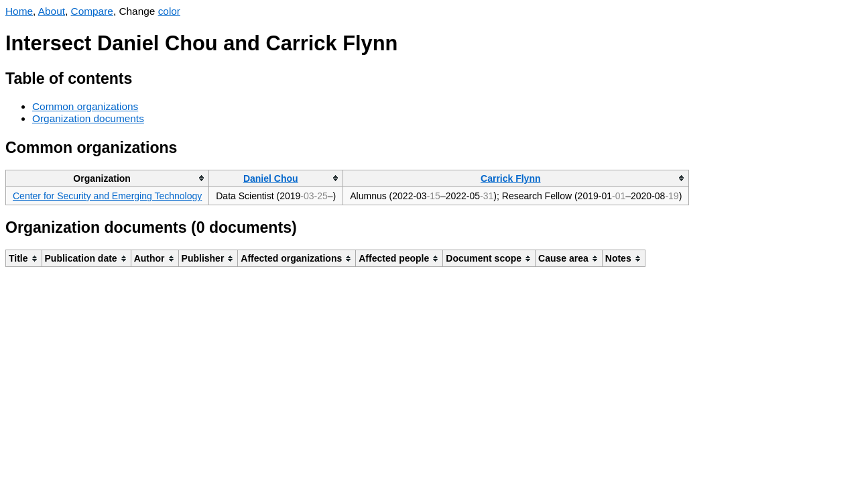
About (52, 11)
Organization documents (88, 118)
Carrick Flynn (510, 178)
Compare (92, 11)
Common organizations (85, 106)
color (169, 11)
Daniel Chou (271, 178)
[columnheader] (108, 178)
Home (19, 11)
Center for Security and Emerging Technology (107, 196)
